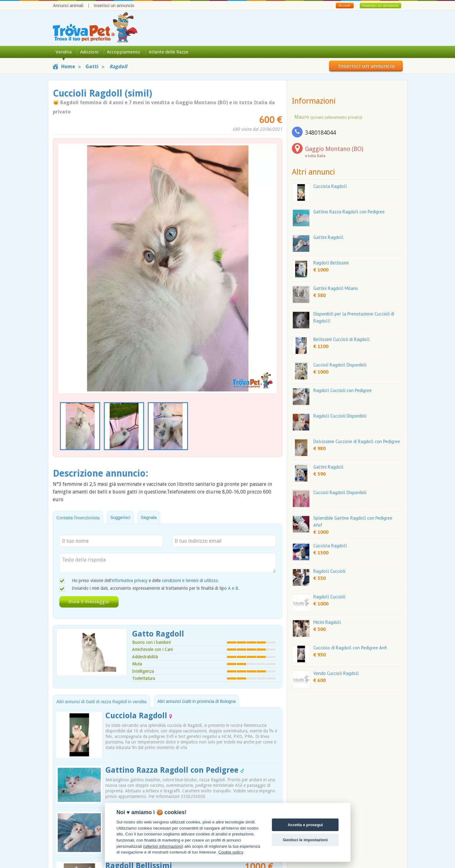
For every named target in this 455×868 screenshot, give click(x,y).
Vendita (64, 52)
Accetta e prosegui (305, 825)
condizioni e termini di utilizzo (190, 581)
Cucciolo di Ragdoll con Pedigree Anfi (350, 648)
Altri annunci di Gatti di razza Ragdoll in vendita (102, 702)
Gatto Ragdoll (158, 634)
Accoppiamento (124, 52)
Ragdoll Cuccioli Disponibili (340, 416)
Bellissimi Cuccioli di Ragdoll (341, 339)
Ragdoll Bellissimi (331, 263)
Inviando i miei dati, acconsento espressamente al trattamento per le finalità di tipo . (156, 588)
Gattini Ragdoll (328, 237)
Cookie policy (231, 852)
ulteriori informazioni (163, 846)
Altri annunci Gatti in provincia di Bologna (196, 701)
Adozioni (89, 52)
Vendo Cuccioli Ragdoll (336, 673)
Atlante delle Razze (169, 52)
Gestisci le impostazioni (305, 840)
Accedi (345, 6)
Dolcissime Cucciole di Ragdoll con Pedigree (357, 441)
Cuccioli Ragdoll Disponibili (340, 365)
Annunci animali (68, 6)
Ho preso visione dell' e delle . (145, 581)
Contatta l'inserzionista (78, 518)
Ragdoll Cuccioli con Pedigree (343, 390)
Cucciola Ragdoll (139, 716)
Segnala (149, 517)
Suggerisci (120, 517)
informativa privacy (130, 581)
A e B (233, 588)
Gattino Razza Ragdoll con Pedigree (175, 770)
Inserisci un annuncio (114, 6)
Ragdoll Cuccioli (329, 571)
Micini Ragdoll (327, 622)
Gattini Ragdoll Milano (336, 288)
